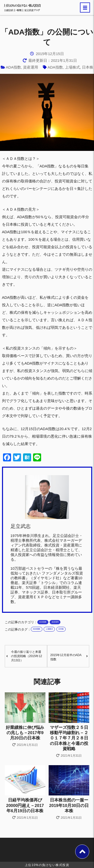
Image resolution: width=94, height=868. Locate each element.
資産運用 (31, 67)
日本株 (88, 67)
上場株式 (72, 67)
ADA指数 (13, 67)
